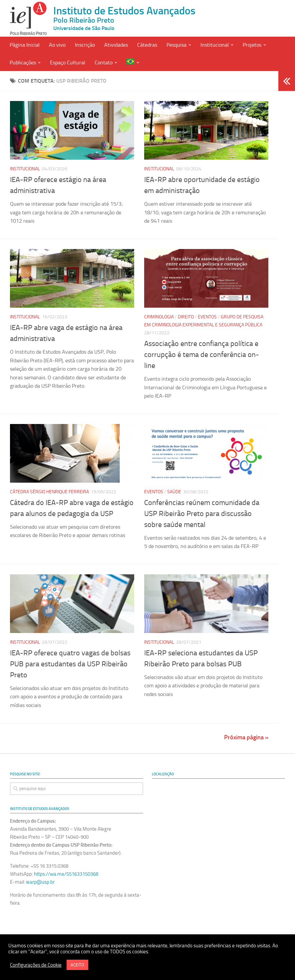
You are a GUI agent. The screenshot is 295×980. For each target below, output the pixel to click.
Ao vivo (57, 45)
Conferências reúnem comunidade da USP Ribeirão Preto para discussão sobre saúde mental (202, 514)
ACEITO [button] (77, 965)
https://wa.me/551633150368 (66, 874)
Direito (186, 317)
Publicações (23, 62)
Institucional (215, 45)
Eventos (207, 317)
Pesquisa (176, 45)
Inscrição (85, 45)
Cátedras (147, 45)
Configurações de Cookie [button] (36, 965)
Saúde (174, 492)
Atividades (116, 45)
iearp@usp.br (40, 882)
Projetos (252, 45)
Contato (104, 62)
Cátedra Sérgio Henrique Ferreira (49, 492)
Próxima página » (246, 737)
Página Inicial (25, 45)
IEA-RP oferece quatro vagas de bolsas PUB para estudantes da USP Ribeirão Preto (70, 664)
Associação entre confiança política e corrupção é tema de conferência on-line (202, 355)
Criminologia (159, 317)
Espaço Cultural (68, 62)
